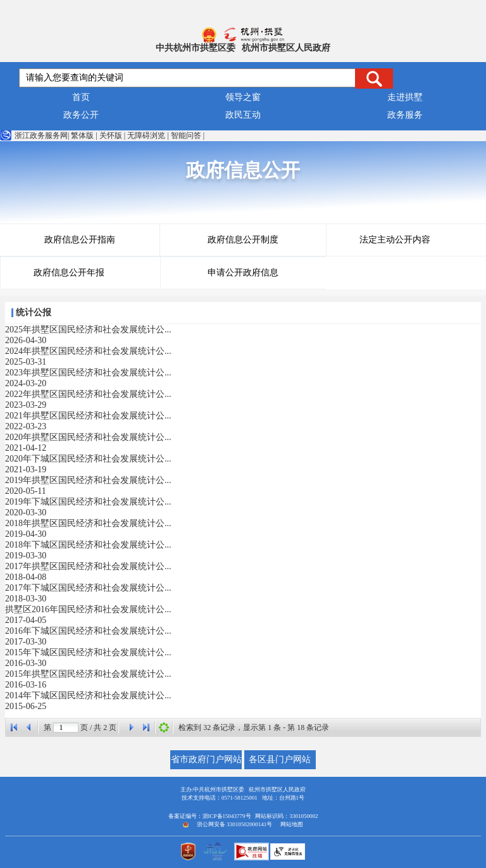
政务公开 (81, 115)
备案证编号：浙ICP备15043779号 (210, 816)
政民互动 (243, 115)
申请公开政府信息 (243, 273)
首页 (81, 97)
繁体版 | (84, 135)
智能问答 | (188, 135)
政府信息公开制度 (243, 240)
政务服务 (405, 115)
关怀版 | (112, 135)
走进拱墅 (405, 97)
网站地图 (292, 824)
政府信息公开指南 (80, 240)
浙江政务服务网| (34, 135)
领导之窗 (243, 97)
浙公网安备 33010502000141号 (234, 824)
